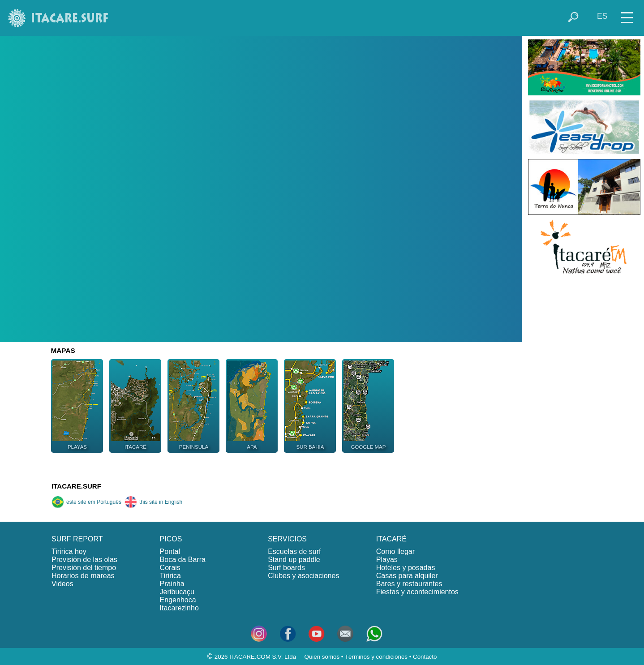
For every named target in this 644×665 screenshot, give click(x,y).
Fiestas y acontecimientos (417, 592)
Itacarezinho (179, 608)
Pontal (170, 551)
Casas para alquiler (407, 576)
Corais (170, 568)
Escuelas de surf (294, 551)
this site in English (153, 502)
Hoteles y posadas (406, 568)
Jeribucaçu (177, 592)
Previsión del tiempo (84, 568)
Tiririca (170, 576)
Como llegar (395, 551)
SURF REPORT (77, 539)
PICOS (171, 539)
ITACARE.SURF (76, 486)
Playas (387, 560)
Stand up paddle (294, 560)
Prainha (172, 584)
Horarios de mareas (83, 576)
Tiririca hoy (69, 551)
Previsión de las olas (84, 560)
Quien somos (322, 657)
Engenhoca (178, 600)
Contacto (425, 657)
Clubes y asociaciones (303, 576)
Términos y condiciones (376, 657)
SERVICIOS (287, 539)
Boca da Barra (183, 560)
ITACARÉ (391, 539)
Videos (62, 584)
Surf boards (286, 568)
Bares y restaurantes (409, 584)
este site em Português (86, 502)
